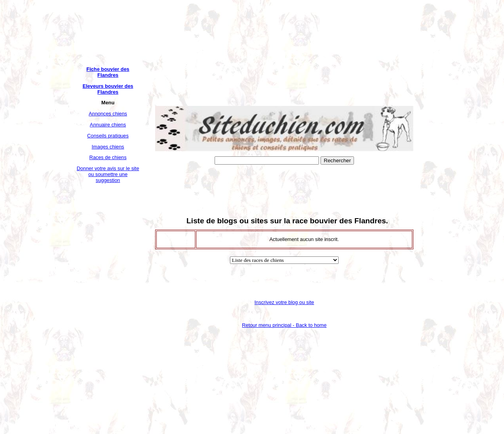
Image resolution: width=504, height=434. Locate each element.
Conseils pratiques (108, 136)
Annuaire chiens (108, 125)
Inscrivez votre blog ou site (284, 302)
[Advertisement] (108, 306)
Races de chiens (108, 157)
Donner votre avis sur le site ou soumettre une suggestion (108, 174)
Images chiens (108, 147)
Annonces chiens (108, 114)
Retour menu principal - (284, 325)
